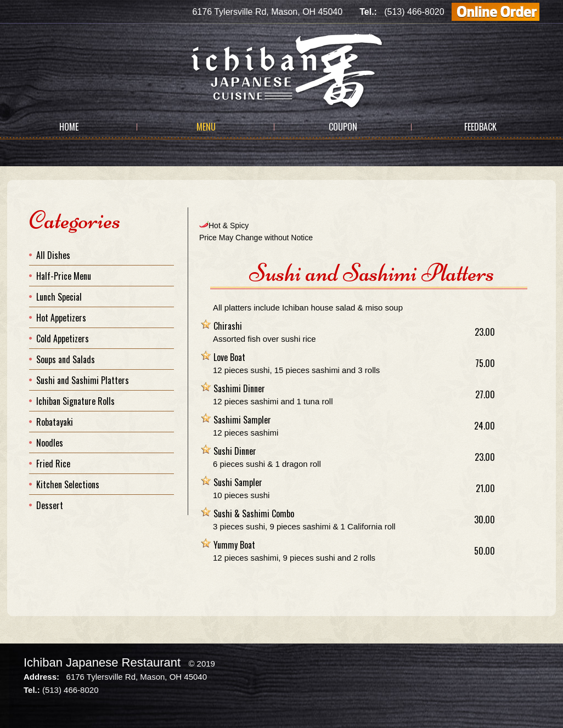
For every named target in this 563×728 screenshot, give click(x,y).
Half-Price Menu (64, 276)
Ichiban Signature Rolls (75, 401)
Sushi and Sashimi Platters (83, 380)
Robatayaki (55, 422)
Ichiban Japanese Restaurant (102, 662)
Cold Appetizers (63, 338)
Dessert (50, 505)
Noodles (50, 443)
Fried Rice (53, 464)
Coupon (343, 127)
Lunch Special (59, 297)
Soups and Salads (66, 359)
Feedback (480, 127)
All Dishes (53, 255)
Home (69, 127)
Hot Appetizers (61, 318)
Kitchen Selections (68, 484)
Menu (206, 127)
